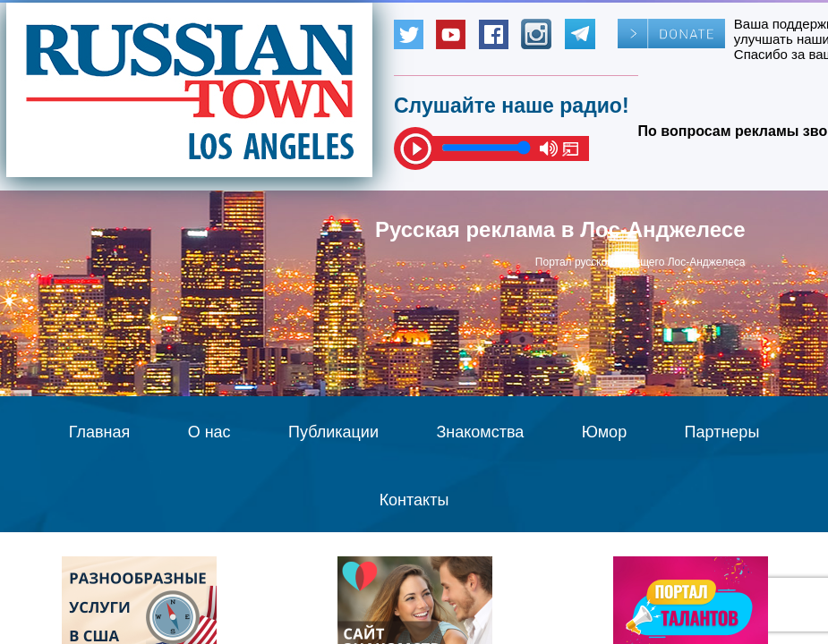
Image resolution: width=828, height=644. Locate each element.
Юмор (604, 432)
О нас (209, 432)
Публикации (333, 432)
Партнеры (722, 432)
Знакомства (480, 432)
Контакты (414, 500)
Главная (100, 432)
